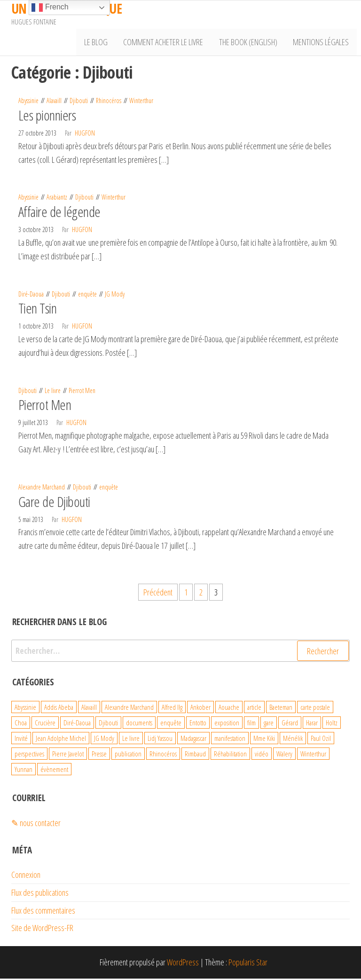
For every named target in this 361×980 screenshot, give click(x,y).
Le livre (53, 392)
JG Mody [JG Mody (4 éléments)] (104, 740)
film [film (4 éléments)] (251, 724)
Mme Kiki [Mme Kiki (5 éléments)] (264, 740)
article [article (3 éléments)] (254, 709)
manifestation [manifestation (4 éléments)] (230, 740)
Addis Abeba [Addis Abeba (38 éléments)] (59, 709)
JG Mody (115, 295)
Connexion (26, 876)
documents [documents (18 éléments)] (139, 724)
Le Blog (102, 43)
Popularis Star (248, 964)
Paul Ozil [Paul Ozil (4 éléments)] (321, 740)
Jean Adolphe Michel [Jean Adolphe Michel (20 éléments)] (61, 740)
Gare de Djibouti (54, 503)
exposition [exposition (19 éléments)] (227, 724)
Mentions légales (322, 43)
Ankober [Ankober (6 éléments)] (200, 709)
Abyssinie (28, 102)
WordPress (183, 964)
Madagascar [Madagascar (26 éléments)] (193, 740)
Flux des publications (40, 894)
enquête (87, 295)
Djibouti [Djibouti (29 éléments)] (108, 724)
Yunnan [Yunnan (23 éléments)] (24, 771)
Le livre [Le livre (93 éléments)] (131, 740)
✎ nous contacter (36, 824)
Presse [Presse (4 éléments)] (99, 755)
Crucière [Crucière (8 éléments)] (45, 724)
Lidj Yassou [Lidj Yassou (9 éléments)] (160, 740)
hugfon (85, 134)
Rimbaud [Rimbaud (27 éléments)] (195, 755)
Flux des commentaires (43, 912)
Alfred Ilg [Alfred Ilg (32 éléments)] (172, 709)
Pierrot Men (82, 392)
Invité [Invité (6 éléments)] (21, 740)
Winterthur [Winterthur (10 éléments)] (313, 755)
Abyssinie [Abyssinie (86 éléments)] (25, 709)
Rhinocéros (109, 102)
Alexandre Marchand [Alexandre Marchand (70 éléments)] (129, 709)
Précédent (158, 594)
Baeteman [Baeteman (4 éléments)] (281, 709)
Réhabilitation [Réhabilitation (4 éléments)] (230, 755)
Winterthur (141, 102)
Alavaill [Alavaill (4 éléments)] (89, 709)
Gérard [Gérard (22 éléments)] (290, 724)
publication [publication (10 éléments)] (128, 755)
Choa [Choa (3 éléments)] (21, 724)
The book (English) (251, 43)
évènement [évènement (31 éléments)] (54, 771)
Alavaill (54, 102)
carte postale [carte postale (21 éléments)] (315, 709)
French (50, 8)
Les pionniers (47, 116)
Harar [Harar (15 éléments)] (312, 724)
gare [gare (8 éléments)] (269, 724)
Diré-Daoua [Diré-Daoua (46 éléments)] (77, 724)
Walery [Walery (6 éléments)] (284, 755)
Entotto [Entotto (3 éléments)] (198, 724)
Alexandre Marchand (42, 488)
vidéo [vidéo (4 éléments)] (262, 755)
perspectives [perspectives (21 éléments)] (29, 755)
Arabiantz (57, 199)
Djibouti (79, 102)
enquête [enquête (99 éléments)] (171, 724)
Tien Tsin (37, 310)
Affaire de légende (59, 213)
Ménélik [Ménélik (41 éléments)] (293, 740)
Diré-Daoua (31, 295)
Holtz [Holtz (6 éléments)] (332, 724)
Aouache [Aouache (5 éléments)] (229, 709)
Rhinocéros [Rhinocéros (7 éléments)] (163, 755)
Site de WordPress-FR (42, 930)
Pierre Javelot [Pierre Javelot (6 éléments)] (68, 755)
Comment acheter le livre (167, 43)
